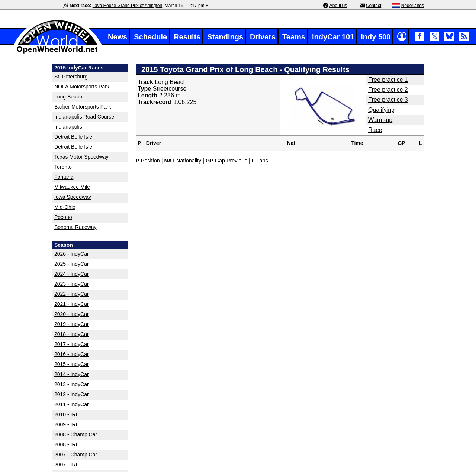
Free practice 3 (388, 100)
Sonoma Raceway (75, 227)
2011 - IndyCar (72, 404)
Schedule (150, 37)
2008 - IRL (66, 444)
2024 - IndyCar (72, 274)
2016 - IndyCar (72, 354)
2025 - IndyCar (72, 264)
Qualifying (381, 110)
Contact (374, 6)
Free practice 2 (388, 90)
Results (187, 37)
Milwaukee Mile (72, 187)
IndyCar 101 (333, 37)
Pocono (63, 217)
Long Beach (68, 97)
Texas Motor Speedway (81, 157)
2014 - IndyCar (72, 374)
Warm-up (380, 120)
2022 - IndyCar (72, 294)
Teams (294, 37)
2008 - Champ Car (76, 434)
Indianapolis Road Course (84, 117)
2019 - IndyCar (72, 324)
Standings (225, 37)
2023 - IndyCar (72, 284)
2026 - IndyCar (72, 254)
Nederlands (413, 6)
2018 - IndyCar (72, 334)
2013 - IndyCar (72, 384)
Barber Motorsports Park (83, 107)
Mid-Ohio (65, 207)
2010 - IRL (66, 414)
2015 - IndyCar (72, 364)
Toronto (63, 167)
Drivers (263, 37)
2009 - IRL (66, 424)
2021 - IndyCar (72, 304)
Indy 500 (376, 37)
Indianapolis (68, 127)
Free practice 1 (388, 80)
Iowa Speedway (73, 197)
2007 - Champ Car (76, 455)
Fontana (64, 177)
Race (375, 130)
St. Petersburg (71, 77)
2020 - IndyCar (72, 314)
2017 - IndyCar (72, 344)
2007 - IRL (66, 465)
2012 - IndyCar (72, 394)
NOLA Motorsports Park (82, 87)
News (118, 37)
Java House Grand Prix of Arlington (127, 6)
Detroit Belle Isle (73, 137)
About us (338, 6)
